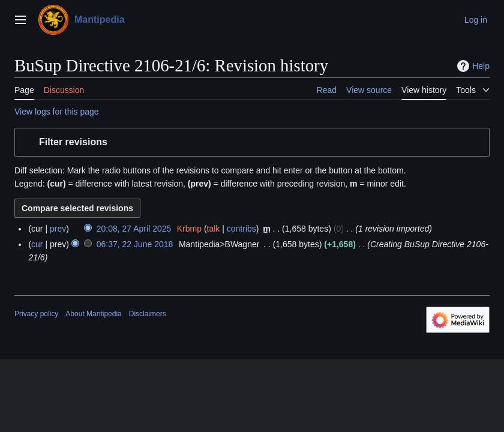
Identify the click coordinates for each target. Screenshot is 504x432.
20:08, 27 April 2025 (134, 229)
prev (58, 229)
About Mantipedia (93, 314)
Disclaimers (148, 314)
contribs (241, 229)
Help (472, 66)
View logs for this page (57, 112)
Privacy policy (36, 314)
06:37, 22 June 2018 (135, 244)
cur (37, 244)
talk (214, 229)
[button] (252, 142)
